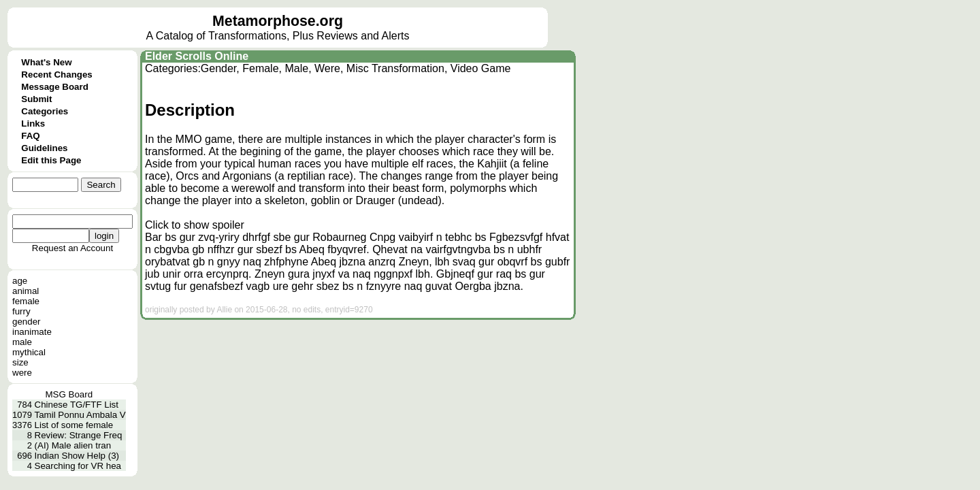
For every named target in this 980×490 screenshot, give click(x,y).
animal (26, 291)
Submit (36, 99)
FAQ (30, 136)
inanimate (32, 332)
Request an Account (72, 248)
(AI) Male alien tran (73, 445)
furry (21, 311)
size (20, 362)
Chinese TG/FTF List (77, 405)
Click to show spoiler (195, 225)
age (20, 281)
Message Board (55, 87)
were (22, 373)
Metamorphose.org (278, 21)
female (26, 301)
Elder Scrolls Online (197, 56)
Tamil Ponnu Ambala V (80, 415)
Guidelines (44, 148)
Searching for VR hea (78, 466)
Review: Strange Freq (79, 435)
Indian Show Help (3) (77, 456)
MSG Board (69, 394)
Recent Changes (56, 75)
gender (27, 322)
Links (33, 124)
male (22, 342)
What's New (46, 62)
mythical (29, 352)
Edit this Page (51, 160)
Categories (45, 111)
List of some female (74, 425)
